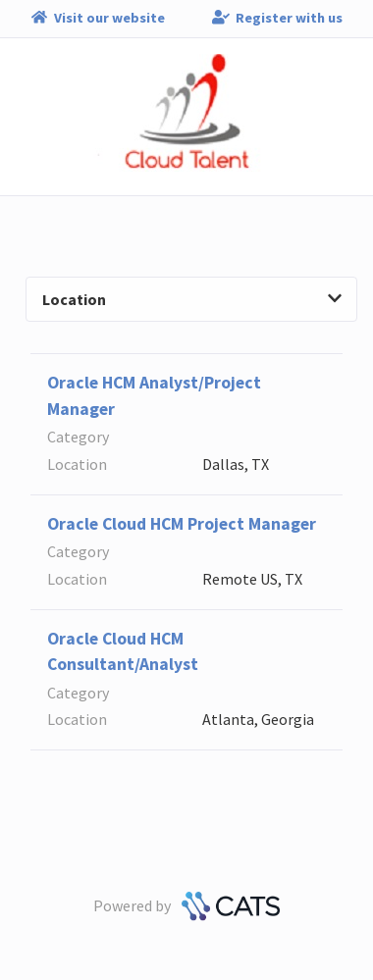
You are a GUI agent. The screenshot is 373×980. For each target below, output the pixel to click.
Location (192, 299)
